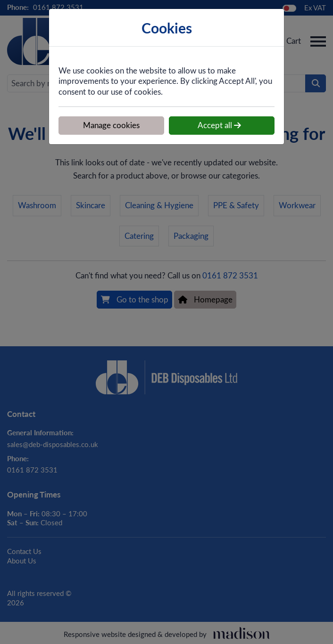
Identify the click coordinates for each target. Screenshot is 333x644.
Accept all (219, 125)
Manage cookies (111, 125)
